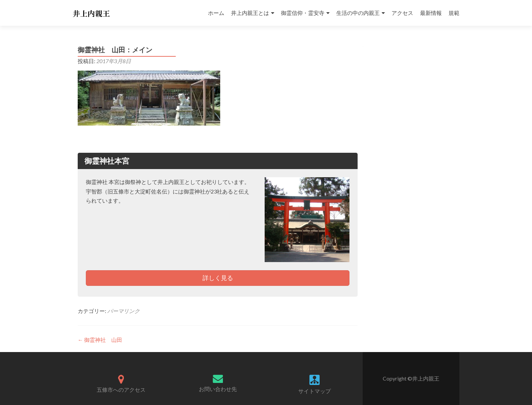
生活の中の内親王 (358, 13)
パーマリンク (123, 311)
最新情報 (431, 13)
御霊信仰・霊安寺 (303, 13)
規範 (454, 13)
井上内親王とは (250, 13)
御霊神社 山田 (100, 340)
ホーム (216, 13)
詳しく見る (218, 278)
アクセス (402, 13)
